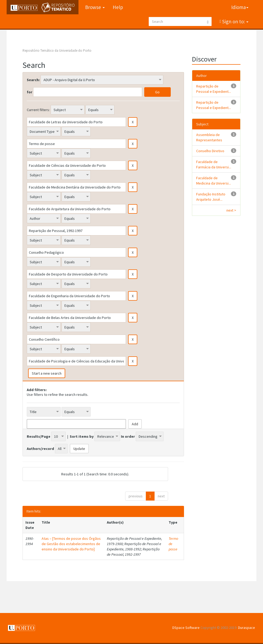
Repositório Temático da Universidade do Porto (57, 51)
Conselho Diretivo (210, 151)
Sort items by (82, 436)
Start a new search (47, 373)
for (30, 92)
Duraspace (247, 628)
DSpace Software (186, 628)
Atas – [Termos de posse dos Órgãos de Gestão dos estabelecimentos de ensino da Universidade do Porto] (71, 544)
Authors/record (40, 449)
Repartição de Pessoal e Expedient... (214, 89)
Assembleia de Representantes (209, 137)
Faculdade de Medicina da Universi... (214, 181)
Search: (33, 80)
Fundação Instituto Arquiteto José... (211, 197)
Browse (95, 7)
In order (128, 436)
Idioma (240, 7)
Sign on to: (235, 21)
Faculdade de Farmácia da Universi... (214, 164)
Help (118, 7)
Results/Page (39, 436)
